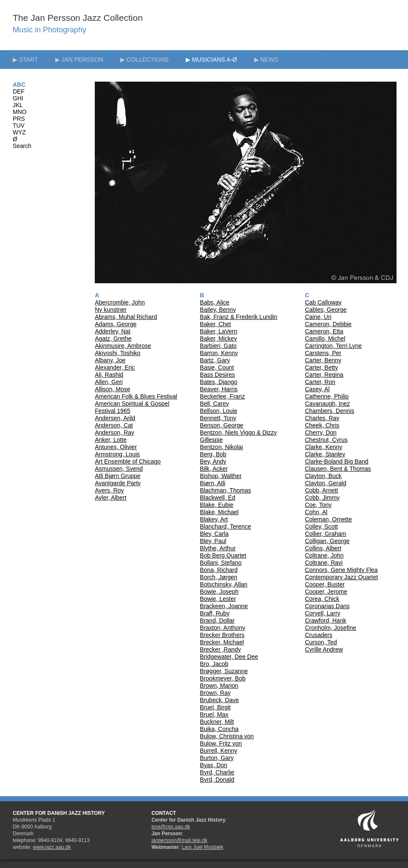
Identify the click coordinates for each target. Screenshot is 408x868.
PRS (19, 119)
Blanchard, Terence (225, 526)
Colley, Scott (321, 526)
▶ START (25, 60)
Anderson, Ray (115, 433)
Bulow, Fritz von (221, 743)
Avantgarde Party (118, 483)
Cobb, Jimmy (322, 498)
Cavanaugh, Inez (327, 404)
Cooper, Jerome (326, 592)
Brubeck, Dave (219, 700)
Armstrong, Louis (117, 454)
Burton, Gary (217, 758)
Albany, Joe (110, 360)
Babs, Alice (214, 302)
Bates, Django (218, 382)
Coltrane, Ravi (324, 563)
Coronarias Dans (327, 606)
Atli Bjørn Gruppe (118, 476)
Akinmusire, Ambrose (123, 346)
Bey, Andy (213, 461)
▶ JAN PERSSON (79, 60)
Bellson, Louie (218, 411)
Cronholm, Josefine (330, 628)
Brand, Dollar (217, 620)
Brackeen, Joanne (224, 606)
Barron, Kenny (219, 353)
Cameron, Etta (324, 331)
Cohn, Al (316, 512)
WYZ (19, 132)
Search (22, 146)
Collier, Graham (325, 534)
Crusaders (319, 635)
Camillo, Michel (325, 339)
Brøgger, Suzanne (224, 671)
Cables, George (326, 310)
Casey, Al (317, 389)
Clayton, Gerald (325, 483)
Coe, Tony (318, 505)
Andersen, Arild (115, 418)
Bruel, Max (214, 714)
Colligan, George (327, 541)
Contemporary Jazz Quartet (341, 577)
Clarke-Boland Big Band (336, 461)
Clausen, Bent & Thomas (338, 469)
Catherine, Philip (327, 396)
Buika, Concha (219, 729)
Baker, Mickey (218, 339)
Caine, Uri (318, 317)
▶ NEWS (266, 60)
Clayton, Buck (323, 476)
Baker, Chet (215, 324)
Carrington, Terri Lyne (333, 346)
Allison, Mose (112, 389)
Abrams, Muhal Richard (126, 317)
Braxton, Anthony (222, 628)
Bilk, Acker (214, 469)
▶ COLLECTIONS (144, 60)
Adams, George (116, 324)
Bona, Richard (219, 570)
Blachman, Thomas (225, 490)
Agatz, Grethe (113, 339)
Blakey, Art (214, 519)
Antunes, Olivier (116, 447)
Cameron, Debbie (328, 324)
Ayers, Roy (109, 490)
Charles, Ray (322, 418)
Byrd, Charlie (217, 772)
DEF (19, 92)
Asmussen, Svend (119, 469)
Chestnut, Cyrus (326, 440)
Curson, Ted (321, 642)
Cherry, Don (320, 433)
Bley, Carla (214, 534)
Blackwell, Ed (217, 498)
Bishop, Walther (221, 476)
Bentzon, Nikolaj (221, 447)
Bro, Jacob (214, 664)
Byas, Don (214, 765)
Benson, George (221, 425)
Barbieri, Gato (218, 346)
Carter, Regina (324, 375)
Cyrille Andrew (324, 649)
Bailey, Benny (218, 310)
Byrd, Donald (217, 780)
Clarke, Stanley (325, 454)
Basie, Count (217, 367)
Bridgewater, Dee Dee (229, 657)
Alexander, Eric (115, 367)
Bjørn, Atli (212, 483)
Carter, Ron (320, 382)
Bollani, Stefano (221, 563)
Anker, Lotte (111, 440)
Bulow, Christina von (227, 736)
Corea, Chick (322, 599)
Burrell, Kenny (218, 751)
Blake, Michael (219, 512)
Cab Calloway (323, 302)
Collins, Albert (323, 548)
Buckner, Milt (217, 722)
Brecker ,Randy (220, 649)
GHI (18, 98)
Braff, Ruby (215, 613)
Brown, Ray (215, 693)
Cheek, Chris (322, 425)
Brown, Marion (219, 686)
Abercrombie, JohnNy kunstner (120, 306)
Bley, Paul (213, 541)
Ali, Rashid (109, 375)
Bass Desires (217, 375)
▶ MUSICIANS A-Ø (211, 60)
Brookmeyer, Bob (222, 678)
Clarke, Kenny (323, 447)
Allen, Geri (109, 382)
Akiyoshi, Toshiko (118, 353)
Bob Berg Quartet (223, 555)
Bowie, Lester (218, 599)
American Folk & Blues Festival (136, 396)
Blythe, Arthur (218, 548)
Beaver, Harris (219, 389)
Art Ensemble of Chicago (128, 461)
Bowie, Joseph (219, 592)
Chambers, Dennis (329, 411)
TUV (19, 126)
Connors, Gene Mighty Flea (341, 570)
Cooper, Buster (324, 584)
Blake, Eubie (217, 505)
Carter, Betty (321, 367)
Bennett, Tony (218, 418)
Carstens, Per (323, 353)
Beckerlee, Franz (222, 396)
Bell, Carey (214, 404)
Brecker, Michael (222, 642)
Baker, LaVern (218, 331)
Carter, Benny (323, 360)
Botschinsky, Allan (224, 584)
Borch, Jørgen (218, 577)
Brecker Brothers (222, 635)
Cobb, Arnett (321, 490)
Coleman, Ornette (328, 519)
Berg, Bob (213, 454)
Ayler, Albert (110, 498)
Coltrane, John (324, 555)
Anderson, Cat (114, 425)
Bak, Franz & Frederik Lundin (238, 317)
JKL (18, 105)
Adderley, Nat (113, 331)
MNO (20, 112)
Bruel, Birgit (215, 707)
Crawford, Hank (325, 620)
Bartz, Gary (215, 360)
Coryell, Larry (322, 613)
